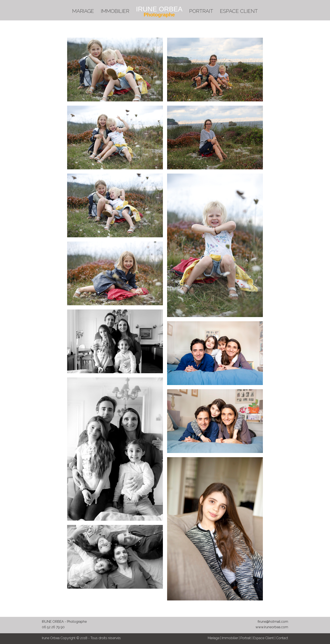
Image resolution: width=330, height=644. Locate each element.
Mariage (214, 638)
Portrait (246, 638)
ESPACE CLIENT (239, 11)
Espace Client (263, 638)
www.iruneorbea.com (272, 627)
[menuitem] (83, 9)
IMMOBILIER (115, 11)
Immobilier (230, 638)
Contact (282, 638)
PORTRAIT (201, 11)
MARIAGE (83, 11)
